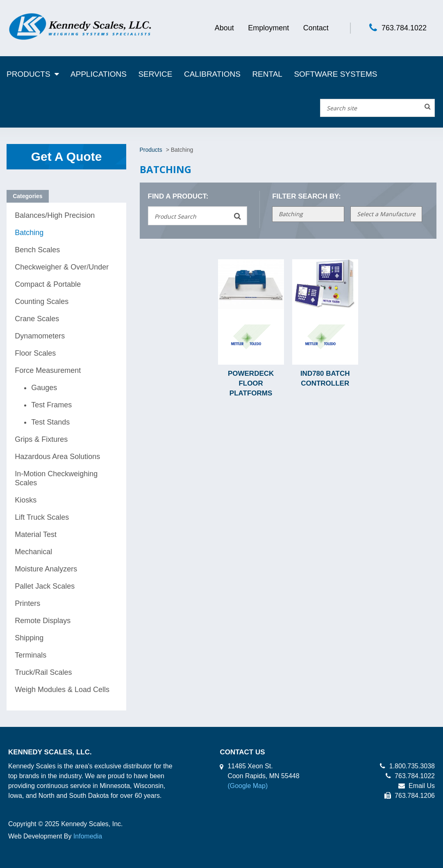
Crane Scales (37, 319)
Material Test (36, 535)
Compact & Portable (48, 284)
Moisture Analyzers (46, 569)
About (224, 28)
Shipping (29, 638)
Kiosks (26, 500)
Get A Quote (67, 156)
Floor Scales (35, 353)
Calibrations (212, 74)
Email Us (417, 786)
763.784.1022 (404, 28)
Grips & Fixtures (41, 439)
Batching (29, 233)
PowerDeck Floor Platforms (251, 383)
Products (28, 74)
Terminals (31, 655)
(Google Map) (248, 786)
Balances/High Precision (55, 215)
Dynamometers (40, 336)
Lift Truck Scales (42, 517)
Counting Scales (42, 302)
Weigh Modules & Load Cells (62, 690)
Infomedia (88, 836)
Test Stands (50, 422)
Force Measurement (48, 370)
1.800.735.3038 (407, 766)
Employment (268, 28)
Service (155, 74)
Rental (267, 74)
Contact (316, 28)
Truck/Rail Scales (43, 672)
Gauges (44, 388)
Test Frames (51, 405)
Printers (27, 603)
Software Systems (335, 74)
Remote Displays (43, 621)
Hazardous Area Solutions (57, 457)
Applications (99, 74)
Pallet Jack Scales (45, 586)
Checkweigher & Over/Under (62, 267)
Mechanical (33, 552)
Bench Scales (37, 250)
